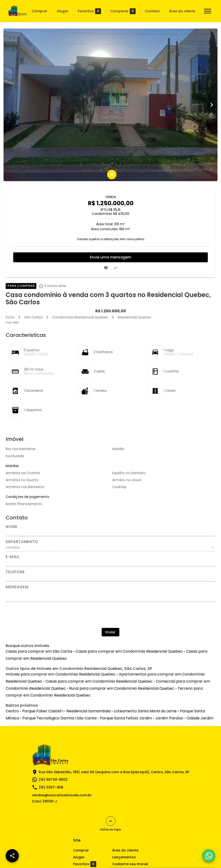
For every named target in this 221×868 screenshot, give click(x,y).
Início (10, 317)
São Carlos (33, 317)
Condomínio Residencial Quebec (80, 317)
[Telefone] (110, 578)
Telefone (15, 572)
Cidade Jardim (200, 718)
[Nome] (110, 532)
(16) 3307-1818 (51, 787)
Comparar (123, 11)
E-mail (13, 557)
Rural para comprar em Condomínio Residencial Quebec (122, 688)
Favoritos (89, 11)
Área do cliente (182, 11)
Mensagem (17, 587)
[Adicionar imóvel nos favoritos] (106, 268)
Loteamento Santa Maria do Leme (145, 711)
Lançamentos (124, 857)
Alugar (63, 11)
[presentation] (111, 615)
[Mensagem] (110, 595)
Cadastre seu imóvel (130, 864)
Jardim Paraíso (169, 718)
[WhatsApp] (209, 856)
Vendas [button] (13, 547)
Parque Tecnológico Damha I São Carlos (60, 718)
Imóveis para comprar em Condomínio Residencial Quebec (61, 674)
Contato (152, 11)
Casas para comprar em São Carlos (39, 651)
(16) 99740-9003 (53, 780)
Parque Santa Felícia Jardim (126, 718)
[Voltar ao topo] (111, 821)
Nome (12, 527)
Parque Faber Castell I (43, 711)
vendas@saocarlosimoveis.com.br (62, 795)
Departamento (22, 542)
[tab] (112, 175)
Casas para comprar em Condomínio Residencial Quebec (129, 651)
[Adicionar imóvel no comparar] (115, 268)
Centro (12, 711)
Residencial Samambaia (89, 711)
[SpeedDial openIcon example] (12, 856)
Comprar (40, 11)
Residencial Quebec (135, 317)
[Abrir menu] (208, 11)
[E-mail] (110, 563)
